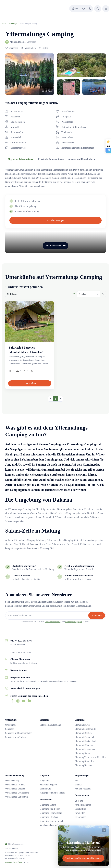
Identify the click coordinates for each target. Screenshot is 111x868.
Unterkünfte (11, 725)
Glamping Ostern (48, 805)
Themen (78, 785)
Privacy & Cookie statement (16, 858)
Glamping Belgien (83, 733)
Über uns (79, 801)
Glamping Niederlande (85, 729)
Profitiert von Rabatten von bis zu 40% (83, 858)
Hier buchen (30, 383)
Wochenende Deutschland (17, 793)
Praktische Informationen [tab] (51, 159)
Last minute (45, 789)
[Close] (104, 830)
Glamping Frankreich (84, 737)
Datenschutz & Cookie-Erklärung (18, 855)
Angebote (44, 781)
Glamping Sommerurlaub (52, 821)
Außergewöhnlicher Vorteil (52, 793)
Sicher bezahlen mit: (14, 844)
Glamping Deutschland (85, 741)
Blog (77, 781)
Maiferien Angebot (49, 785)
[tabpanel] (55, 178)
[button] (98, 9)
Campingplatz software (14, 862)
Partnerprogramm (83, 805)
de (75, 9)
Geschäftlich (80, 809)
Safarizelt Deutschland (50, 725)
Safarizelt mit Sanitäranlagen (19, 733)
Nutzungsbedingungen (74, 622)
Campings (13, 23)
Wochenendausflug (49, 825)
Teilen (44, 48)
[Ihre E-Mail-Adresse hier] (47, 615)
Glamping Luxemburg (85, 749)
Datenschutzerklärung (53, 622)
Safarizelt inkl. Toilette (16, 737)
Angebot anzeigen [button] (55, 220)
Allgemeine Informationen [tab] (21, 159)
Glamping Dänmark (84, 745)
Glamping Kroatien (84, 765)
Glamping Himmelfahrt (51, 813)
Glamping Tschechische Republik (90, 757)
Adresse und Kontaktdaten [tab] (82, 159)
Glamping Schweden (84, 761)
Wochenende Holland (15, 785)
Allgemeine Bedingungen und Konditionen (21, 852)
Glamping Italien (82, 753)
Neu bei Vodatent (83, 789)
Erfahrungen (80, 817)
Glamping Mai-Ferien (50, 809)
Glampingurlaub (82, 725)
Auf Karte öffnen (55, 246)
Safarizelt (10, 729)
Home (4, 23)
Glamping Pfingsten (49, 817)
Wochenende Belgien (15, 789)
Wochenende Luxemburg (17, 797)
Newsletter (80, 813)
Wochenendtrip (12, 781)
